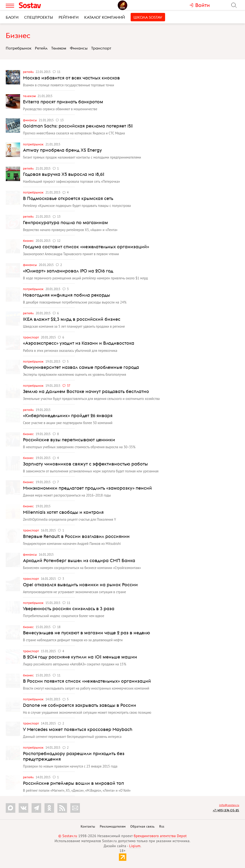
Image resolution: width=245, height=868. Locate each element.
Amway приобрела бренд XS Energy (62, 150)
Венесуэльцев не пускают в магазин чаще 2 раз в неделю (86, 633)
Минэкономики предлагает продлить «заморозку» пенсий (87, 488)
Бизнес (18, 35)
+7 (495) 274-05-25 (226, 810)
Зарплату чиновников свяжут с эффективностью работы (85, 464)
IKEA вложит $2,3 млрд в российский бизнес (72, 319)
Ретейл (41, 48)
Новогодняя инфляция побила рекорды (67, 295)
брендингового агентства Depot (160, 836)
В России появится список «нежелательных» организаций (87, 681)
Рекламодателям (113, 826)
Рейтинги (69, 17)
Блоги (12, 17)
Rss (162, 826)
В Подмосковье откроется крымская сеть (68, 198)
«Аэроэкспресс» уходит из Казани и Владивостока (79, 343)
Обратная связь (143, 826)
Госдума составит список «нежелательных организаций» (86, 247)
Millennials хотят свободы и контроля (63, 512)
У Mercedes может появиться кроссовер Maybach (78, 729)
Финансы (79, 48)
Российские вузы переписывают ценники (69, 440)
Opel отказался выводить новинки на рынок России (80, 585)
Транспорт (101, 48)
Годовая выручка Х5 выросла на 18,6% (64, 174)
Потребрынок (19, 48)
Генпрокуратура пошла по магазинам (65, 222)
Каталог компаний (105, 17)
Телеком (59, 48)
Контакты (88, 826)
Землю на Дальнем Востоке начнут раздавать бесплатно (86, 391)
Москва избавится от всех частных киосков (71, 78)
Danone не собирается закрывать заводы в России (80, 705)
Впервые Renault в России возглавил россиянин (76, 536)
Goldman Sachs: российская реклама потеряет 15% (78, 126)
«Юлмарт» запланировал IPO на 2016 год (68, 271)
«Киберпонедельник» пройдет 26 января (68, 415)
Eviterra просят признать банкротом (63, 102)
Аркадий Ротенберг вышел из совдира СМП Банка (79, 560)
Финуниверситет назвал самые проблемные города (81, 367)
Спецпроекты (39, 17)
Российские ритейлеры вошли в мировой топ (73, 783)
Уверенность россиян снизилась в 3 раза (69, 608)
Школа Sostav (148, 17)
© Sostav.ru (68, 836)
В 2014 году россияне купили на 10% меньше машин (80, 657)
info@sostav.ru (229, 805)
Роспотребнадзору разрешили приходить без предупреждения (74, 756)
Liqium (135, 846)
